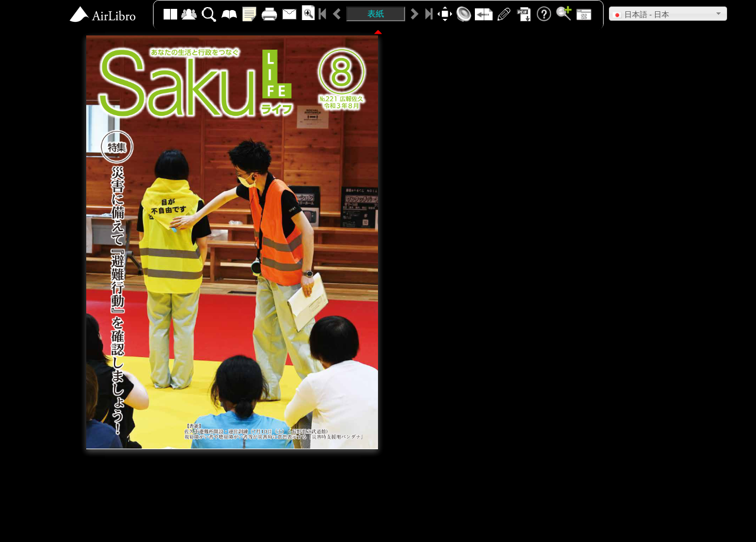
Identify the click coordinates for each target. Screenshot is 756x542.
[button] (668, 14)
